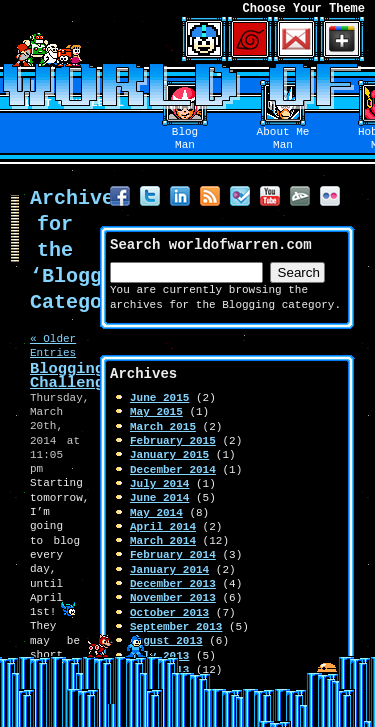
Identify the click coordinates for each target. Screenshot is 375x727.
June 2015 (159, 397)
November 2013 (173, 597)
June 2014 (159, 497)
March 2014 (163, 540)
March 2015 (163, 426)
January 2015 (169, 454)
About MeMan (283, 139)
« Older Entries (53, 345)
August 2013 (166, 640)
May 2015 (156, 411)
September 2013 (176, 626)
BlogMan (185, 139)
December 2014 (173, 469)
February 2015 (173, 440)
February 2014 (173, 554)
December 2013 (173, 583)
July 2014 (159, 483)
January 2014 (169, 569)
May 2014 (156, 512)
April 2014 (163, 526)
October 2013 (169, 612)
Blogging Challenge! (76, 375)
